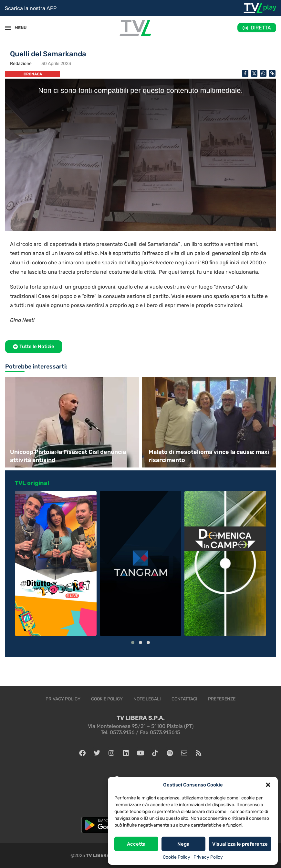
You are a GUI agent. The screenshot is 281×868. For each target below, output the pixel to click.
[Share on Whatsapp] (263, 73)
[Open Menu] (8, 28)
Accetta (136, 844)
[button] (268, 785)
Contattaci (184, 699)
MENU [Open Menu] (17, 28)
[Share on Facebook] (245, 73)
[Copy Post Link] (272, 73)
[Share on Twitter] (254, 73)
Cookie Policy (177, 857)
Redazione (21, 64)
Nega (183, 844)
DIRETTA (261, 28)
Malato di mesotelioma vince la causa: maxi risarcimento (209, 456)
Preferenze (222, 699)
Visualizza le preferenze (240, 844)
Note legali (147, 699)
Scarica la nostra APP (31, 8)
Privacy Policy (208, 857)
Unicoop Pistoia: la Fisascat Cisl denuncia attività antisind (68, 456)
